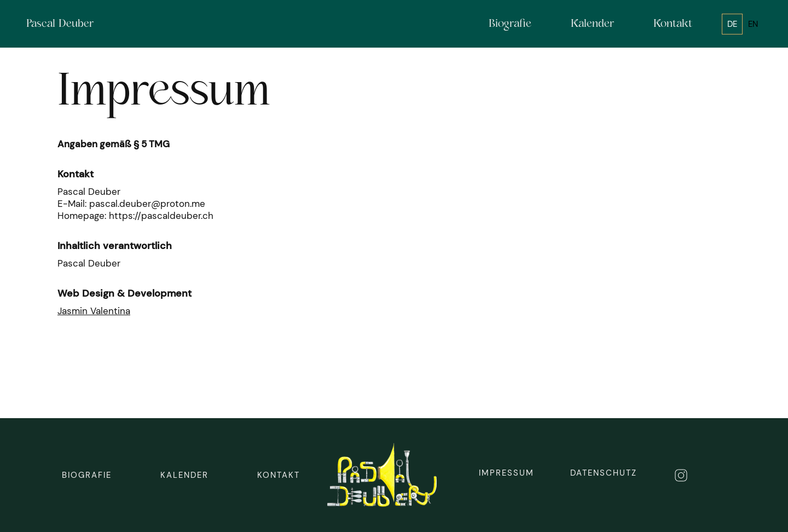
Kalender (184, 475)
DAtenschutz (604, 473)
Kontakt (279, 475)
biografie (87, 475)
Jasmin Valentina (94, 311)
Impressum (506, 473)
